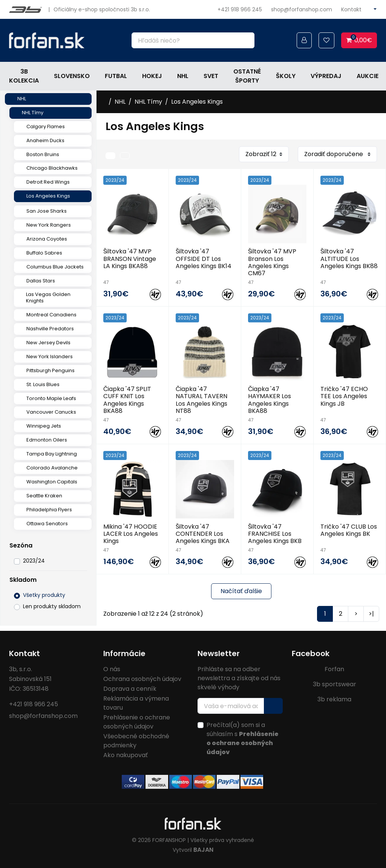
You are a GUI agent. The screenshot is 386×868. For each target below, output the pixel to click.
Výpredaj (326, 76)
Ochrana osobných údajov (142, 679)
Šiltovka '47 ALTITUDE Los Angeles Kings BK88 (349, 258)
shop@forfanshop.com (302, 9)
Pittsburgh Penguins (51, 370)
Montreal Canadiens (51, 315)
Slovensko (72, 76)
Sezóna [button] (21, 545)
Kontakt (351, 9)
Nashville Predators (50, 329)
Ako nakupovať (126, 755)
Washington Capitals (52, 482)
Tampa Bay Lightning (52, 454)
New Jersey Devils (48, 343)
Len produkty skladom (52, 606)
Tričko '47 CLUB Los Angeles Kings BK (349, 530)
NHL (183, 76)
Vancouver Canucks (51, 412)
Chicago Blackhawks (52, 168)
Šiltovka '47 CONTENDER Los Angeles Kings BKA (203, 534)
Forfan (334, 669)
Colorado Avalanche (52, 468)
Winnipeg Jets (44, 426)
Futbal (116, 76)
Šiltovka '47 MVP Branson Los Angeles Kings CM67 (272, 262)
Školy (286, 76)
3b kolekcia (24, 76)
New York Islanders (50, 357)
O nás (112, 669)
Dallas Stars (41, 281)
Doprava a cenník (130, 689)
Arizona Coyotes (47, 239)
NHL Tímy (33, 113)
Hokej (152, 76)
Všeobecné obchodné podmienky (136, 741)
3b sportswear (335, 684)
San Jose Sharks (47, 211)
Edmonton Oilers (47, 440)
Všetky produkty (44, 595)
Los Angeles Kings (48, 196)
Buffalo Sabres (44, 253)
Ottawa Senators (47, 524)
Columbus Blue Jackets (55, 267)
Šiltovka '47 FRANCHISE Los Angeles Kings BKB (275, 534)
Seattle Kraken (44, 496)
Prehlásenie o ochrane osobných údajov (137, 722)
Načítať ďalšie (241, 591)
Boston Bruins (43, 154)
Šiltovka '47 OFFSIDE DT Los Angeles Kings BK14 (204, 258)
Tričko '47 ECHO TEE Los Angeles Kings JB (344, 396)
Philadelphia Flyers (49, 510)
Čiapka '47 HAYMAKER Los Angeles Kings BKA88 (270, 400)
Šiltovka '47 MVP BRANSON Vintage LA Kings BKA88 (130, 258)
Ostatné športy (247, 76)
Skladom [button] (23, 580)
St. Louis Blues (43, 384)
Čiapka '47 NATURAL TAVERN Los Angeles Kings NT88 (201, 400)
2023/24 (34, 561)
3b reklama (334, 699)
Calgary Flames (46, 127)
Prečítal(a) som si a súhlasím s (243, 738)
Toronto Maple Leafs (51, 398)
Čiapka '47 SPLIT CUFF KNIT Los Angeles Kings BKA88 (127, 400)
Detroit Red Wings (48, 182)
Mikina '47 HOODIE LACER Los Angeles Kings (131, 534)
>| (371, 614)
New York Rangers (49, 225)
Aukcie (368, 76)
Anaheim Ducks (45, 140)
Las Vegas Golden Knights (48, 298)
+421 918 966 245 (240, 9)
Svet (211, 76)
